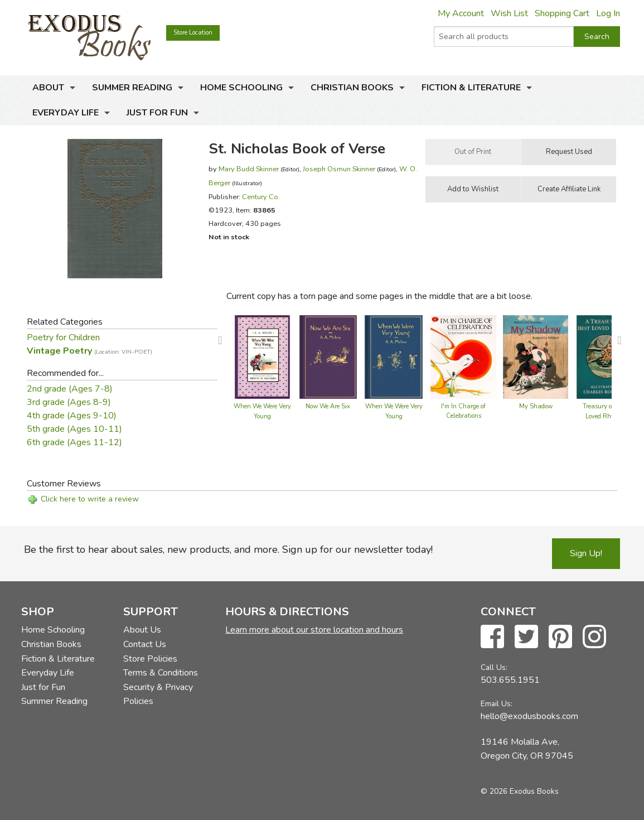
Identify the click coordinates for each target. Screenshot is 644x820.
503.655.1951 (510, 680)
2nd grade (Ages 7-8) (70, 389)
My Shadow (536, 406)
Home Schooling (241, 88)
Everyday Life (66, 113)
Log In (608, 13)
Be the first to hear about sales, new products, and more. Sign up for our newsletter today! (228, 549)
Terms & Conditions (161, 673)
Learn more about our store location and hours (314, 630)
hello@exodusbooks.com (529, 716)
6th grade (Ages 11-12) (74, 442)
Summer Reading (132, 88)
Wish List (509, 13)
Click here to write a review (90, 499)
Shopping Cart (562, 13)
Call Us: (494, 667)
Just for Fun (157, 113)
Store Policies (150, 659)
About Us (142, 630)
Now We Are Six (328, 406)
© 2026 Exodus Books (520, 791)
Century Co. (261, 197)
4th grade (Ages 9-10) (72, 416)
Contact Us (145, 644)
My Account (461, 13)
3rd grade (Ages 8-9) (69, 402)
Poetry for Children (63, 337)
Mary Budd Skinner (249, 169)
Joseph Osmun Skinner (339, 169)
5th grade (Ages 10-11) (74, 429)
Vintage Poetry (89, 351)
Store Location (193, 33)
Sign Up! (586, 553)
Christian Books (352, 88)
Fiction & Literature (471, 88)
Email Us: (497, 704)
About (48, 88)
